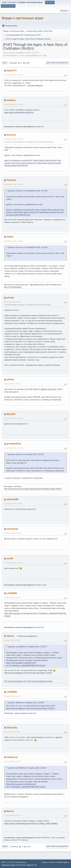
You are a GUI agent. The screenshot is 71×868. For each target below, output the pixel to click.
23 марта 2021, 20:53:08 (12, 696)
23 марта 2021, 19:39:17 (12, 597)
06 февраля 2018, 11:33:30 (13, 241)
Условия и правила (55, 862)
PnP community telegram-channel (40, 681)
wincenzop (12, 529)
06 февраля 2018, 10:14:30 (13, 139)
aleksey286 (12, 499)
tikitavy (10, 636)
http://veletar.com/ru (37, 285)
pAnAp (10, 298)
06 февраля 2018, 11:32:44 (13, 184)
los (43, 127)
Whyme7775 (16, 840)
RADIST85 (46, 838)
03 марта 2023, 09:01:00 (12, 761)
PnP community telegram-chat (15, 681)
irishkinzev (8, 840)
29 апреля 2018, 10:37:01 (13, 384)
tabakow (11, 100)
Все (28, 63)
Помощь (45, 862)
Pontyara (11, 180)
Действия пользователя (57, 63)
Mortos (10, 811)
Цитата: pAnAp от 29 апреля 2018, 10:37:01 (26, 454)
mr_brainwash (60, 838)
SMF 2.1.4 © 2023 (8, 862)
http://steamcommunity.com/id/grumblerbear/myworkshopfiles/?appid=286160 (33, 489)
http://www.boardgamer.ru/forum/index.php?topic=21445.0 (28, 673)
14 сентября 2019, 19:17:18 (14, 448)
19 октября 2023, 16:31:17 (13, 815)
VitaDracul (12, 757)
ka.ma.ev (11, 135)
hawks (10, 237)
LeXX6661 (12, 593)
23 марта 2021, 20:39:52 (12, 640)
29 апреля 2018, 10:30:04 (13, 302)
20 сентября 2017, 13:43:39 (14, 104)
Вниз (5, 63)
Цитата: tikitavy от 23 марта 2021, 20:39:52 (26, 703)
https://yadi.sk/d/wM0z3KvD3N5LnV (19, 112)
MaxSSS (11, 414)
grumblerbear (14, 444)
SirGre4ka (12, 728)
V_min (52, 838)
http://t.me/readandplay (13, 287)
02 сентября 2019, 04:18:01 (14, 418)
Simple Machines (20, 862)
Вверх (5, 847)
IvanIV (44, 585)
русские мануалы (35, 85)
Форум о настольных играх (22, 18)
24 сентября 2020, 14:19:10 (14, 563)
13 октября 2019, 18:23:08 (13, 504)
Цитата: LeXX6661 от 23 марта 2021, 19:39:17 (27, 647)
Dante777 (12, 71)
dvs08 (10, 558)
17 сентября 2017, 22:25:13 (14, 75)
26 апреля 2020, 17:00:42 (13, 533)
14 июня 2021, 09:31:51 (12, 732)
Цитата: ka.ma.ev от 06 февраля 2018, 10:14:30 (28, 191)
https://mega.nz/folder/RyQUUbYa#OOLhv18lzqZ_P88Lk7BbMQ (31, 823)
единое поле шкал (48, 389)
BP (43, 627)
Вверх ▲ (67, 862)
